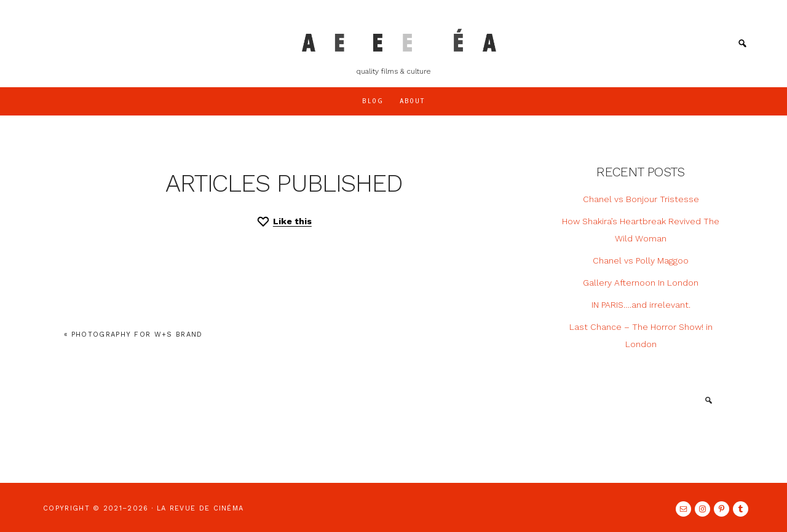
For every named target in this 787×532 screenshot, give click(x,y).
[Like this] (284, 221)
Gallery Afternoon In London (641, 283)
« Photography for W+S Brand (133, 334)
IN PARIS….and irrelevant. (641, 305)
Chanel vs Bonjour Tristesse (641, 199)
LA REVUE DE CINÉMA (394, 40)
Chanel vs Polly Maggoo (641, 260)
